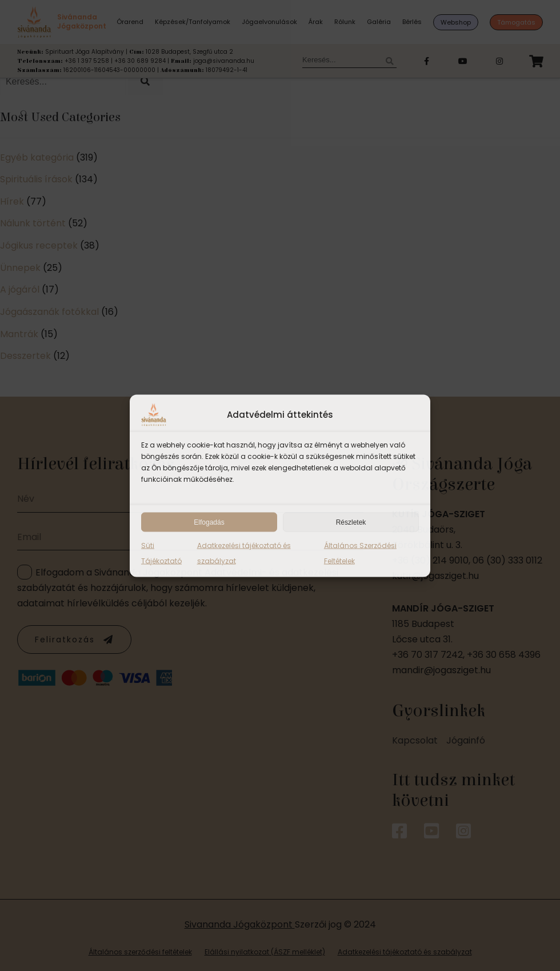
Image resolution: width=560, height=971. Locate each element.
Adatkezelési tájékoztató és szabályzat (244, 553)
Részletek (351, 522)
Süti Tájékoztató (161, 553)
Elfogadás (209, 522)
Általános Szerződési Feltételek (360, 553)
